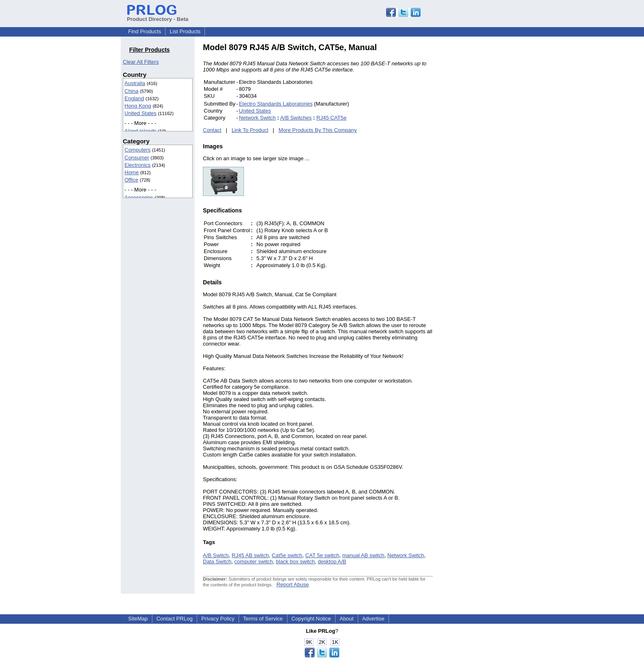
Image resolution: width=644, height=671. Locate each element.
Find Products (145, 31)
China (131, 91)
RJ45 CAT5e (331, 118)
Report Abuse (293, 585)
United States (140, 113)
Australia (135, 83)
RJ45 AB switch (250, 555)
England (134, 98)
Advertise (373, 619)
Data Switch (217, 561)
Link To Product (250, 130)
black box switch (296, 561)
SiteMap (138, 619)
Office (131, 180)
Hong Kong (138, 106)
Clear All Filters (141, 62)
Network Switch (258, 118)
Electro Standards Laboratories (276, 104)
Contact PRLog (175, 619)
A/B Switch (216, 555)
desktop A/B (332, 561)
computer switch (254, 561)
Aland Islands (140, 131)
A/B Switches (296, 118)
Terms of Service (263, 619)
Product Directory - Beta (158, 16)
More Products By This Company (318, 130)
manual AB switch (363, 555)
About (347, 619)
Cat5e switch (287, 555)
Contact (212, 130)
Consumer (137, 158)
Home (132, 172)
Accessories (139, 197)
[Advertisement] (488, 166)
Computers (138, 150)
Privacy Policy (218, 619)
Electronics (138, 165)
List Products (185, 31)
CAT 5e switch (322, 555)
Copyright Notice (311, 619)
